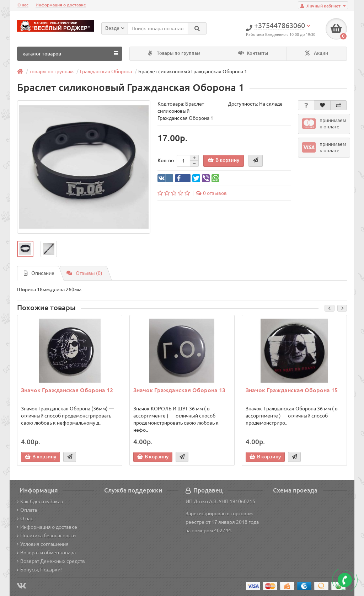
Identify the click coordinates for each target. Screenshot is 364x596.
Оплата (27, 510)
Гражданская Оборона (106, 71)
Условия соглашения (43, 544)
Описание (39, 273)
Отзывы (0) (84, 273)
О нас (23, 5)
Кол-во (166, 160)
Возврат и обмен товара (46, 553)
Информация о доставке (61, 5)
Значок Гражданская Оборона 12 (67, 390)
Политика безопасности (46, 536)
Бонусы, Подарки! (39, 570)
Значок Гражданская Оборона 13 (179, 390)
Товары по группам (174, 53)
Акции (317, 53)
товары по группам (52, 71)
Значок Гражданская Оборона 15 (292, 390)
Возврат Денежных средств (51, 561)
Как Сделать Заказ (40, 501)
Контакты (253, 53)
